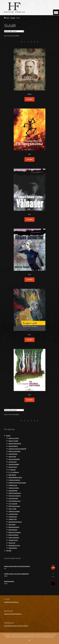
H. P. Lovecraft (13, 504)
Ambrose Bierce (13, 446)
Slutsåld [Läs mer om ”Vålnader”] (30, 219)
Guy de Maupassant (15, 501)
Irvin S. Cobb (12, 509)
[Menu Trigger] (56, 12)
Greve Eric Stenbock (15, 496)
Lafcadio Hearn (13, 514)
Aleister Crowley (13, 441)
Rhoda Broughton (14, 527)
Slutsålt (13, 18)
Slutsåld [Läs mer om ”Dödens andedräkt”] (30, 280)
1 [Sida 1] (24, 42)
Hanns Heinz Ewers (14, 506)
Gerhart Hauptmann (15, 493)
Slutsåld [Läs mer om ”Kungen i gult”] (30, 340)
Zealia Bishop (13, 548)
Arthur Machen (13, 454)
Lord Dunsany (13, 517)
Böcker (8, 436)
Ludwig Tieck (13, 519)
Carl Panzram (13, 462)
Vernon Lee (12, 543)
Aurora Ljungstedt (14, 459)
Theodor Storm (13, 540)
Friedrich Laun (13, 485)
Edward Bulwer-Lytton (15, 477)
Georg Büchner (13, 491)
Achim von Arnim (14, 438)
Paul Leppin (12, 524)
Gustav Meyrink (13, 498)
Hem (8, 18)
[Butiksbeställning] (14, 31)
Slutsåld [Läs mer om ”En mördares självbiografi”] (30, 99)
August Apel (12, 457)
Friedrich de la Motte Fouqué (17, 483)
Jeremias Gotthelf (14, 511)
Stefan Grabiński (14, 538)
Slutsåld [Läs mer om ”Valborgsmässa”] (30, 159)
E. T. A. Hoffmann (14, 472)
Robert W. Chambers (15, 532)
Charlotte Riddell (14, 464)
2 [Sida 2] (28, 42)
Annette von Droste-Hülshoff (17, 449)
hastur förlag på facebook (13, 614)
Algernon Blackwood (15, 443)
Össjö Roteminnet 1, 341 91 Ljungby (16, 626)
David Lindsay (13, 467)
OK (29, 640)
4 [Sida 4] (35, 42)
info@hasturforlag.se (11, 602)
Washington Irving (14, 545)
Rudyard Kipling (13, 535)
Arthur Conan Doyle (14, 451)
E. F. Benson (12, 470)
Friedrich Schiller (14, 488)
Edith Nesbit (12, 475)
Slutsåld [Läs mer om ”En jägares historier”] (30, 400)
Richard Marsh (13, 530)
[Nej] (57, 638)
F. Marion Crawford (14, 480)
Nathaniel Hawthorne (15, 522)
